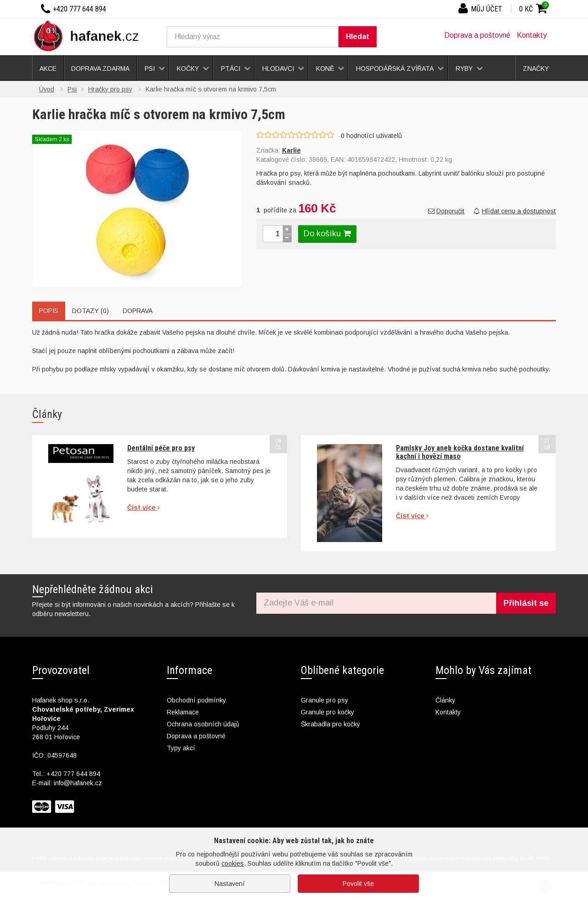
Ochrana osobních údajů (203, 724)
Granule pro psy (325, 700)
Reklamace (183, 712)
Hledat (358, 37)
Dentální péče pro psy (161, 448)
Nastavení (230, 884)
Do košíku (327, 234)
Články (445, 700)
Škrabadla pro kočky (331, 724)
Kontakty (532, 35)
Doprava (138, 311)
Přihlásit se (526, 603)
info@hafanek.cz (78, 783)
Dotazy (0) (90, 311)
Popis (49, 311)
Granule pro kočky (328, 712)
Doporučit (446, 211)
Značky (536, 69)
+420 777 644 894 (73, 774)
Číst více (144, 508)
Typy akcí (181, 748)
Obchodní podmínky (196, 700)
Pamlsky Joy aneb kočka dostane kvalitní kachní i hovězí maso (460, 452)
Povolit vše (358, 884)
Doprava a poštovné (477, 35)
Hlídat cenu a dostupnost (515, 211)
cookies (233, 863)
